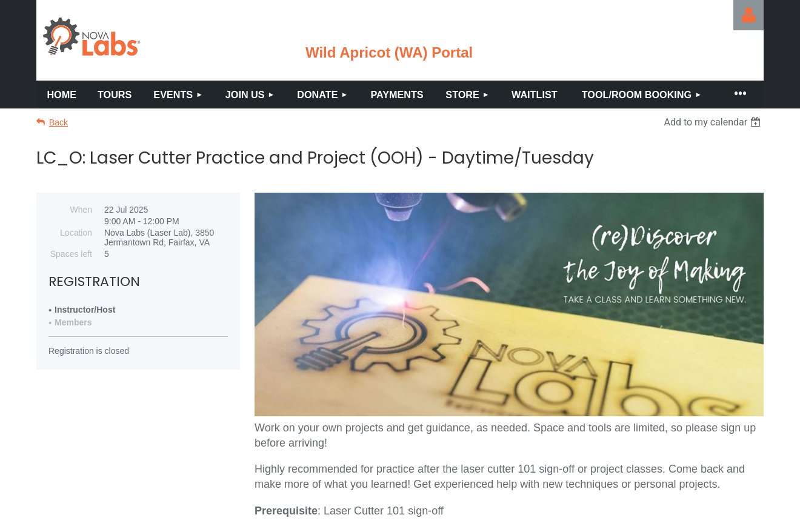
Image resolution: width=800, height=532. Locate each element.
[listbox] (714, 122)
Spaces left (71, 254)
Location (76, 233)
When (81, 210)
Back (58, 122)
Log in (748, 15)
